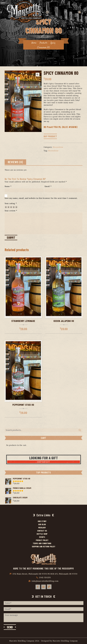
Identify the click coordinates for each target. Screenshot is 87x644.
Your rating (11, 203)
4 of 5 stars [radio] (14, 207)
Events (42, 537)
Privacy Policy (42, 540)
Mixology (42, 528)
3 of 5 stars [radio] (11, 207)
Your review (11, 211)
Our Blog (42, 524)
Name (8, 186)
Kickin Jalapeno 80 (64, 321)
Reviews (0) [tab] (15, 162)
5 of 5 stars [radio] (17, 207)
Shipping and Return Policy (43, 546)
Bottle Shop (42, 534)
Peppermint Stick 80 (23, 405)
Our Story (42, 521)
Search (80, 430)
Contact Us (42, 531)
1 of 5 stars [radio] (6, 207)
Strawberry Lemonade (23, 321)
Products (44, 43)
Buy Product (50, 136)
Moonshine (58, 147)
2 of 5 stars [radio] (9, 207)
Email (48, 186)
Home (34, 43)
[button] (38, 75)
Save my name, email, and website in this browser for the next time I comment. (41, 198)
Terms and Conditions (42, 543)
